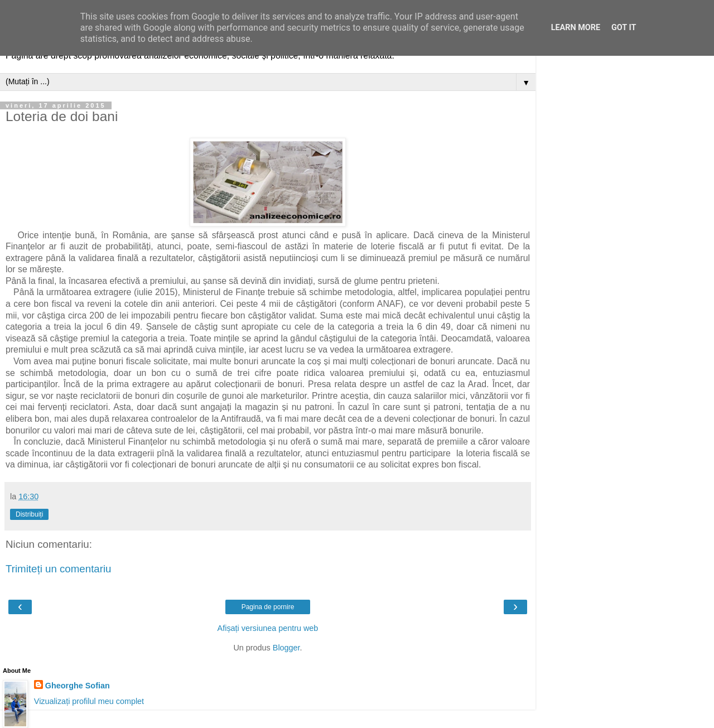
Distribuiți (29, 514)
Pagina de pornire (268, 607)
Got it (624, 28)
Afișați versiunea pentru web (268, 628)
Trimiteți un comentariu (59, 569)
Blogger (286, 648)
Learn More (576, 28)
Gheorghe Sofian (78, 686)
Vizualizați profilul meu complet (89, 701)
